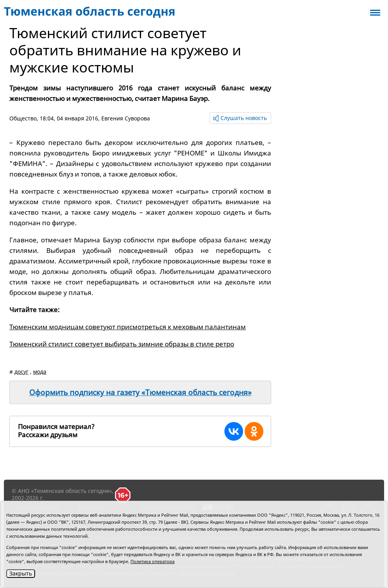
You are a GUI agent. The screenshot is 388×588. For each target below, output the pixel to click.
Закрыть (21, 573)
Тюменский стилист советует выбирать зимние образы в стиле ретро (122, 344)
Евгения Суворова (126, 118)
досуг (21, 372)
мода (40, 372)
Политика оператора (153, 561)
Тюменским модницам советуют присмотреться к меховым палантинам (128, 327)
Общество (23, 118)
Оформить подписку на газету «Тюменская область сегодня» (140, 392)
